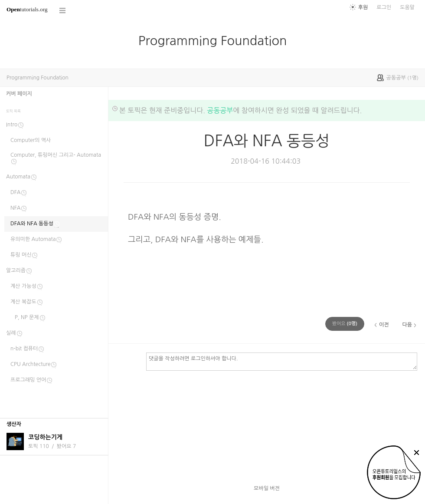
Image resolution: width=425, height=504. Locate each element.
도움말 (407, 7)
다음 (407, 325)
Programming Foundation (213, 41)
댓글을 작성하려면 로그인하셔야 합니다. (282, 361)
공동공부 (220, 110)
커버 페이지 (19, 94)
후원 (363, 7)
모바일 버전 (267, 488)
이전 (384, 325)
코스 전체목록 (63, 11)
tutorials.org (27, 9)
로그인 (384, 7)
